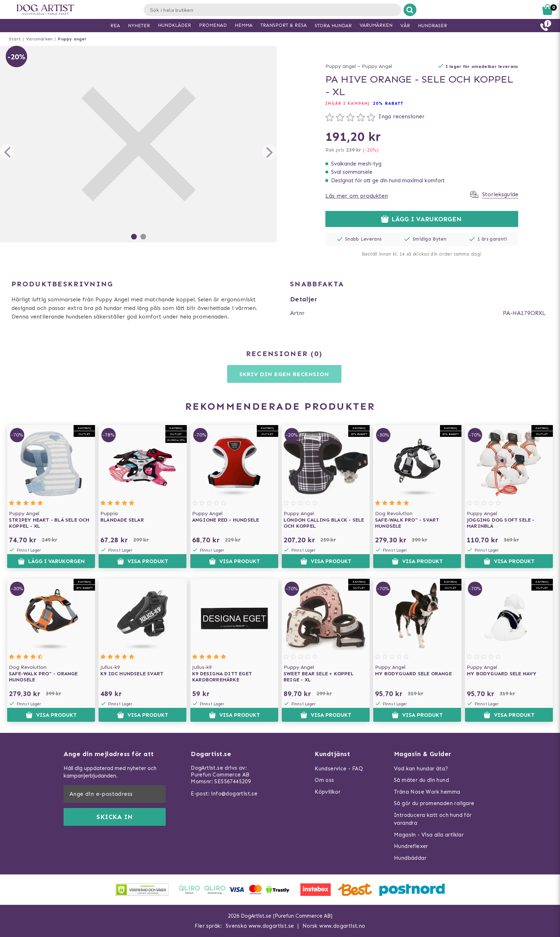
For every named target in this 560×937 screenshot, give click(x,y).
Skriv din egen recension (284, 374)
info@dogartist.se (234, 794)
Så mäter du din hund (421, 780)
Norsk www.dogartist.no (334, 926)
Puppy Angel (377, 66)
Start (15, 39)
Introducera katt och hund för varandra (433, 819)
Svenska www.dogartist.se (260, 926)
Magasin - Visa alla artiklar (429, 835)
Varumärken (39, 39)
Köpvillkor (327, 792)
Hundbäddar (410, 858)
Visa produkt (143, 561)
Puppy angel (72, 39)
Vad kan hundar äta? (421, 769)
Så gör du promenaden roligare (434, 803)
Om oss (324, 780)
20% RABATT (388, 103)
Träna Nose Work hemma (427, 792)
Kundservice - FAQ (339, 769)
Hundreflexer (411, 846)
